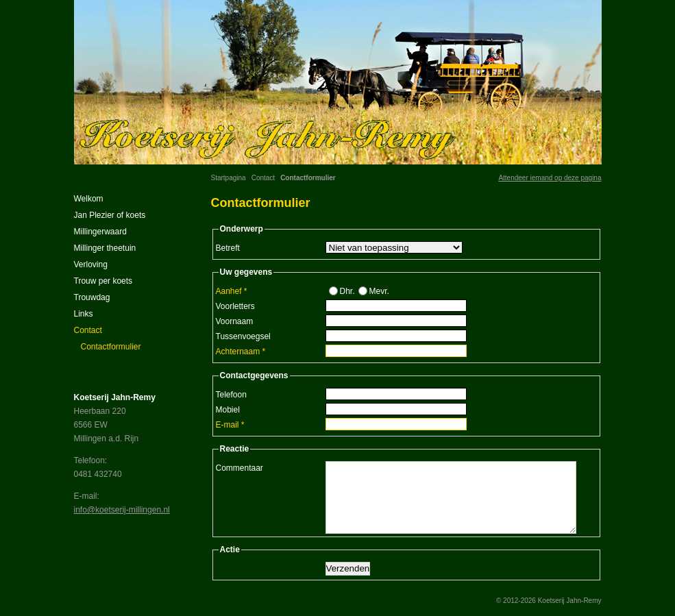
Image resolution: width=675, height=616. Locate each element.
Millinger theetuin (105, 248)
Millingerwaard (100, 232)
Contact (263, 178)
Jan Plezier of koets (110, 215)
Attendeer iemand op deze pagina (550, 178)
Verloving (91, 264)
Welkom (89, 199)
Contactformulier (111, 347)
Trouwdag (92, 297)
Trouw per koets (103, 281)
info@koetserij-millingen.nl (122, 510)
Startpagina (229, 178)
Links (84, 314)
